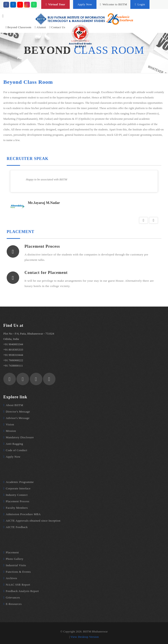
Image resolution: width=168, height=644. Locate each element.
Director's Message (18, 412)
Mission (11, 431)
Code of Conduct (16, 450)
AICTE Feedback (17, 527)
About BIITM (14, 405)
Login (140, 4)
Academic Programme (20, 482)
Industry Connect (17, 495)
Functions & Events (18, 572)
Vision (10, 424)
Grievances (13, 597)
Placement (12, 552)
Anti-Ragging (14, 444)
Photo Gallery (15, 559)
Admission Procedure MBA (23, 514)
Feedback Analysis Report (22, 591)
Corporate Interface (18, 488)
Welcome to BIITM (113, 4)
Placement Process (18, 501)
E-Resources (14, 604)
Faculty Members (17, 508)
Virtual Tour (55, 4)
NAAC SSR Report (18, 585)
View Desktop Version (85, 637)
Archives (11, 578)
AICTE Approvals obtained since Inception (33, 521)
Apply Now (85, 4)
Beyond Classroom (18, 27)
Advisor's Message (18, 418)
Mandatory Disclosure (20, 437)
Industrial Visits (16, 565)
